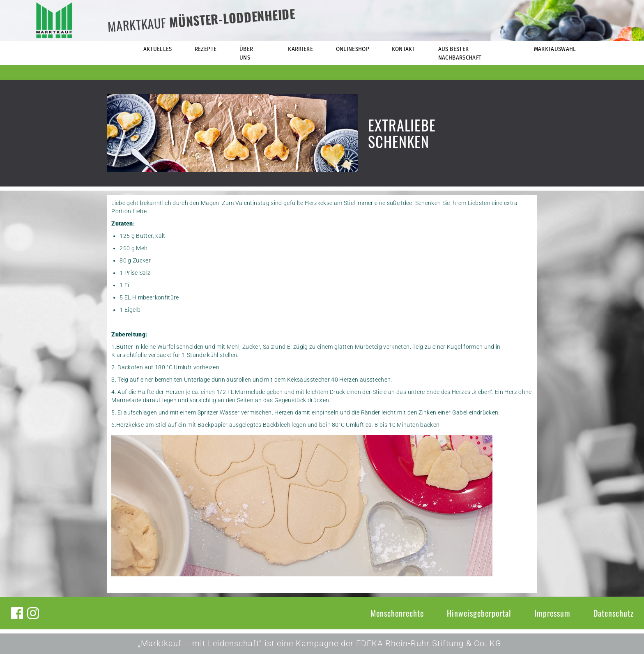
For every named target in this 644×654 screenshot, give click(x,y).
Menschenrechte (397, 613)
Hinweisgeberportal (479, 613)
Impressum (552, 613)
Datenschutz (614, 613)
